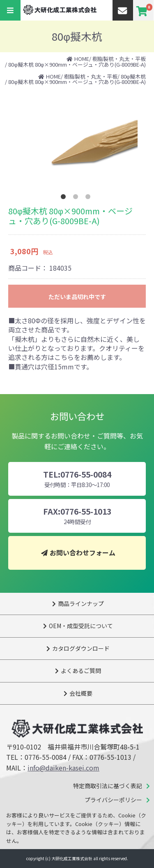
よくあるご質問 (81, 671)
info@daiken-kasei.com (63, 768)
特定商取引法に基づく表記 (108, 786)
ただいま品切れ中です (77, 297)
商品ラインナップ (81, 603)
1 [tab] (65, 198)
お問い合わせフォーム (83, 552)
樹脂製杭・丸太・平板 (119, 59)
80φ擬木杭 (133, 76)
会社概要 (81, 693)
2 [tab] (77, 198)
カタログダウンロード (81, 648)
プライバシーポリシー (113, 800)
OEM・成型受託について (81, 626)
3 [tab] (90, 198)
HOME (82, 59)
